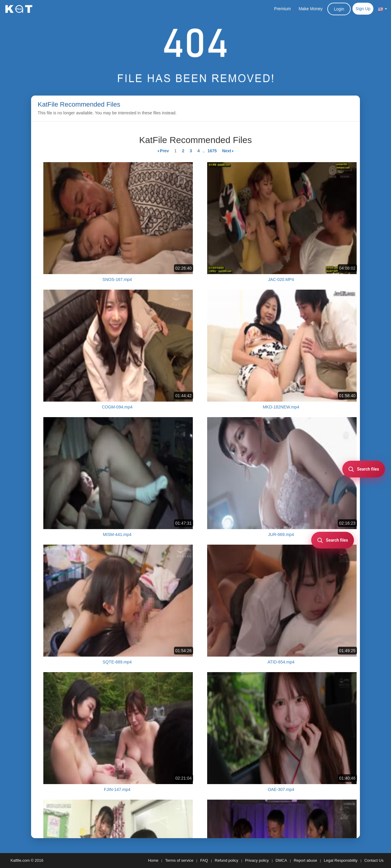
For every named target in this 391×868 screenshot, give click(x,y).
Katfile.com (20, 860)
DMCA (281, 860)
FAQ (204, 860)
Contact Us (374, 860)
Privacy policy (257, 860)
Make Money (311, 9)
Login (339, 9)
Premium (282, 9)
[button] (383, 9)
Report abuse (306, 860)
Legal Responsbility (341, 860)
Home (153, 860)
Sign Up (363, 9)
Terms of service (179, 860)
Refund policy (226, 860)
